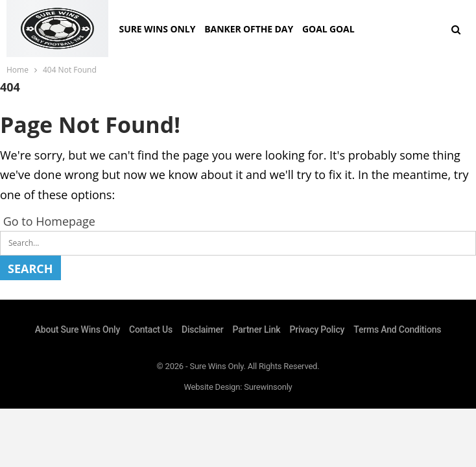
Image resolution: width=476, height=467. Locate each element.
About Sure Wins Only (77, 329)
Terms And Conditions (397, 329)
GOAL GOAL (328, 29)
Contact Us (151, 329)
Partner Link (257, 329)
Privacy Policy (317, 329)
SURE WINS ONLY (158, 29)
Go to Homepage (48, 221)
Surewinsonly (268, 387)
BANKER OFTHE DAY (249, 29)
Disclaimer (203, 329)
